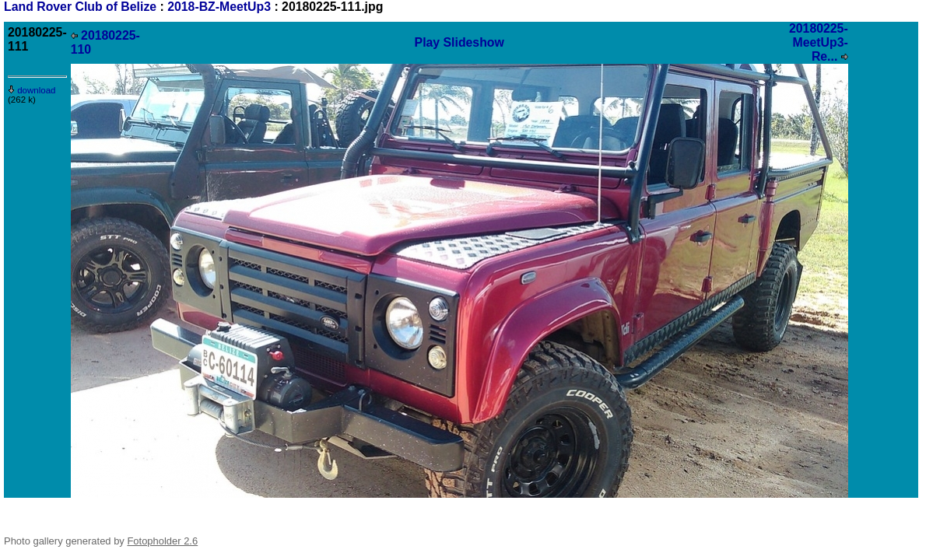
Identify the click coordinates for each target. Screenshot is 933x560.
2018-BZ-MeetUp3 (219, 7)
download (32, 90)
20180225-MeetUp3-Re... (819, 42)
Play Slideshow (459, 42)
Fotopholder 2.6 (162, 541)
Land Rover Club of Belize (82, 7)
